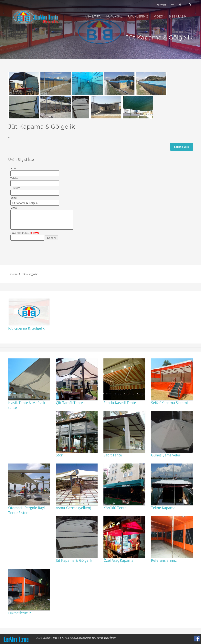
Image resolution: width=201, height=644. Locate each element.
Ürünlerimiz (138, 16)
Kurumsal (114, 16)
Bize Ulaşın (178, 16)
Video (158, 16)
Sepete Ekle (182, 147)
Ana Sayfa (93, 16)
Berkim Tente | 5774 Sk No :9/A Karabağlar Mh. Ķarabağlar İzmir (79, 638)
